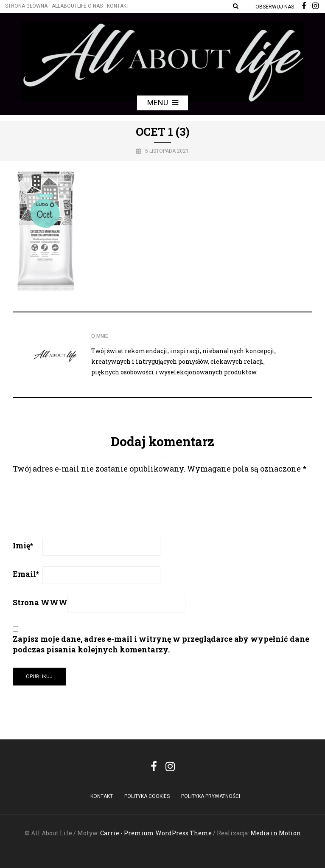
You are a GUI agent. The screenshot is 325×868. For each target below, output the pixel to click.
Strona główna (26, 6)
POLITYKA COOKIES (147, 796)
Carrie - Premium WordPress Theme (156, 833)
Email (26, 574)
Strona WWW (40, 602)
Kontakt (118, 6)
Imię (23, 545)
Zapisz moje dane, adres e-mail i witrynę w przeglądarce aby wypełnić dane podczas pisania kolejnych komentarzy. (161, 644)
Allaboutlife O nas (77, 6)
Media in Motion (276, 833)
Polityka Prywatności (211, 796)
